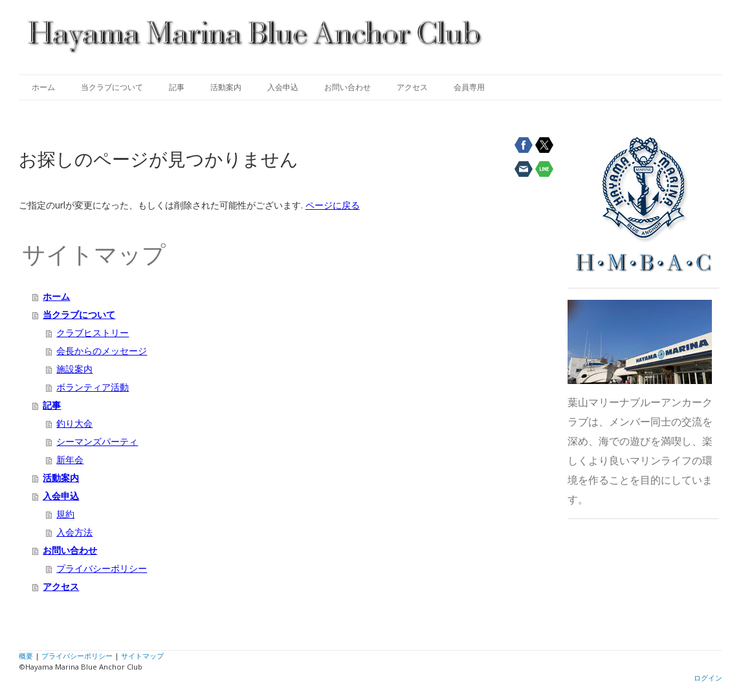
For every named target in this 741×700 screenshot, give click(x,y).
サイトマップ (142, 656)
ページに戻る (333, 205)
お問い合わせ (348, 87)
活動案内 (226, 87)
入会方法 (74, 532)
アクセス (412, 87)
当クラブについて (112, 87)
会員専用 (469, 87)
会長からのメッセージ (102, 351)
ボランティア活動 (93, 387)
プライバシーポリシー (102, 568)
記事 (177, 87)
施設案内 (74, 369)
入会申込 (283, 87)
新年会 (70, 459)
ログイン (708, 678)
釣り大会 (74, 423)
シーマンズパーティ (97, 441)
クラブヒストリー (93, 333)
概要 (26, 656)
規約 (65, 514)
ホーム (43, 87)
